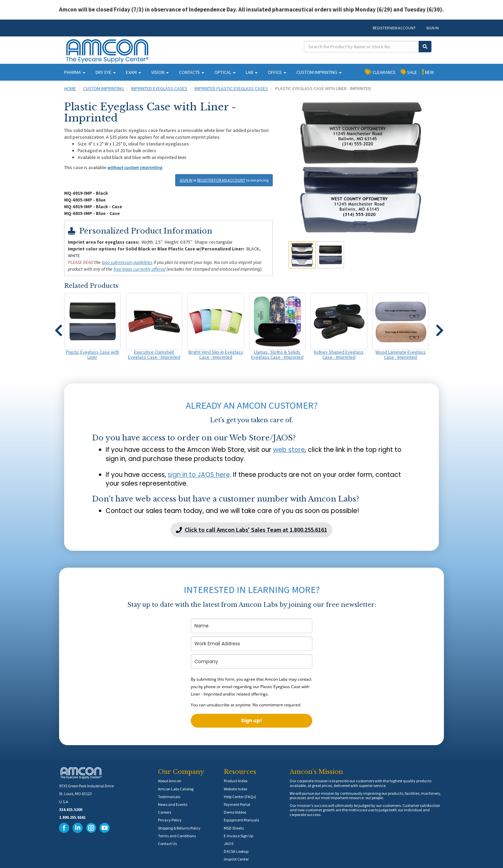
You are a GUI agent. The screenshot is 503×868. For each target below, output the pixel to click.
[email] (251, 644)
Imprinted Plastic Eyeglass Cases (231, 88)
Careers (165, 812)
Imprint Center (236, 859)
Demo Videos (235, 812)
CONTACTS (192, 72)
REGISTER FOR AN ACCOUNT (221, 180)
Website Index (235, 789)
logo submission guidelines (127, 262)
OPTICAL (225, 72)
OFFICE (277, 72)
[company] (251, 662)
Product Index (236, 781)
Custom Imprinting (103, 88)
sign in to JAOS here (199, 475)
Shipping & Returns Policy (179, 828)
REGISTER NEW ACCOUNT (394, 28)
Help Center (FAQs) (240, 797)
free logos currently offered (139, 269)
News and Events (173, 804)
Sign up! (251, 721)
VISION (160, 72)
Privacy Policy (170, 820)
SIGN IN (432, 28)
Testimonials (169, 797)
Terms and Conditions (177, 836)
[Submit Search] (425, 47)
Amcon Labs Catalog (176, 789)
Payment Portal (237, 804)
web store (289, 450)
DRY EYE (106, 72)
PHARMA (75, 72)
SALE (409, 72)
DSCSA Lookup (236, 851)
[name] (251, 626)
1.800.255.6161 (72, 817)
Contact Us (167, 844)
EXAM (134, 72)
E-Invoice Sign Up (239, 836)
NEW (428, 72)
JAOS (229, 844)
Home (70, 88)
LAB (252, 72)
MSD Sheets (234, 828)
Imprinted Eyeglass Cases (159, 88)
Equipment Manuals (241, 820)
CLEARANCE (380, 72)
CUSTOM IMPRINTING (319, 72)
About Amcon (170, 781)
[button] (58, 327)
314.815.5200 (71, 809)
